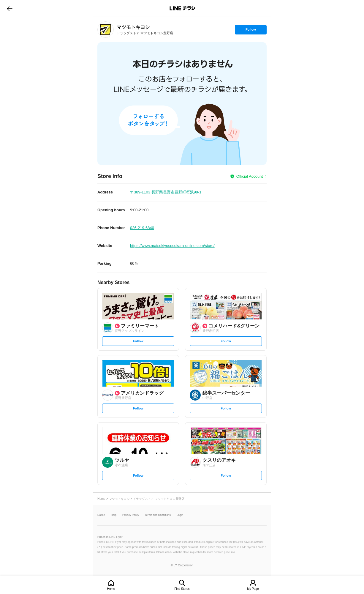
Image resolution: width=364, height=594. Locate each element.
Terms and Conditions (158, 515)
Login (180, 515)
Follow (251, 31)
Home (111, 589)
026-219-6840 (142, 228)
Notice (101, 515)
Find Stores (182, 589)
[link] (106, 30)
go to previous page (10, 8)
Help (114, 515)
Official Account (250, 176)
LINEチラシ (182, 8)
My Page (253, 589)
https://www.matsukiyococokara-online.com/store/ (172, 246)
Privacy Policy (131, 515)
